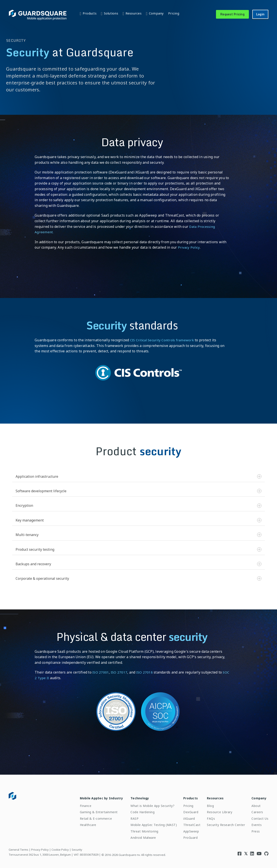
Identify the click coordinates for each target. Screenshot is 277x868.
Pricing (174, 13)
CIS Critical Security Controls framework (164, 340)
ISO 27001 (101, 672)
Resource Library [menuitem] (217, 810)
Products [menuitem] (186, 796)
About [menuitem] (254, 803)
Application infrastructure (138, 476)
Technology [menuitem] (136, 796)
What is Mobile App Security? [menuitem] (148, 803)
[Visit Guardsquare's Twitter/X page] (246, 851)
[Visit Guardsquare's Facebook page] (240, 851)
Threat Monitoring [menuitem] (140, 829)
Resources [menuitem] (213, 796)
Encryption (138, 505)
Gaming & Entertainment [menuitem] (91, 810)
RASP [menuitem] (130, 816)
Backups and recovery (138, 564)
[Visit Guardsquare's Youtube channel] (259, 851)
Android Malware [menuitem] (139, 835)
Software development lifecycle (138, 491)
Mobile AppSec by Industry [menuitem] (94, 796)
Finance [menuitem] (78, 803)
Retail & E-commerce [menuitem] (89, 816)
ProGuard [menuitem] (186, 835)
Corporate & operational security (138, 578)
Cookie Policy (60, 847)
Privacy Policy (189, 247)
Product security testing (138, 549)
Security (77, 847)
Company (156, 13)
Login (260, 14)
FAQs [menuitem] (209, 816)
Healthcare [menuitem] (81, 822)
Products (90, 13)
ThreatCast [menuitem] (188, 822)
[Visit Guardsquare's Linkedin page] (252, 851)
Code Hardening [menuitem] (138, 810)
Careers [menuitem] (255, 810)
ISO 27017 (120, 672)
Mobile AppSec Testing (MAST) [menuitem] (150, 822)
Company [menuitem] (257, 796)
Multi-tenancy (138, 535)
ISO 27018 (146, 672)
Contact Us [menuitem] (258, 816)
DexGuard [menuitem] (187, 810)
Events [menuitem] (254, 822)
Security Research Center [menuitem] (224, 822)
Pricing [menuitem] (184, 803)
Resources (134, 13)
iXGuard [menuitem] (185, 816)
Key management (138, 520)
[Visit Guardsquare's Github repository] (266, 851)
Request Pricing (232, 14)
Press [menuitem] (253, 829)
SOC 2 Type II (46, 678)
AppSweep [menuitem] (187, 829)
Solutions (111, 13)
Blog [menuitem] (208, 803)
